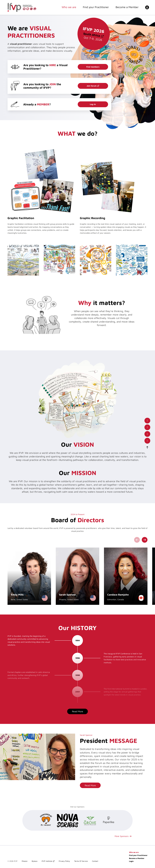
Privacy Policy (64, 861)
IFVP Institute (47, 861)
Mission (25, 861)
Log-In (93, 104)
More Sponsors (122, 836)
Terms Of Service (81, 861)
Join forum (92, 86)
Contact (95, 861)
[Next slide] (145, 540)
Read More (78, 711)
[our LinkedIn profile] (147, 427)
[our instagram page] (147, 441)
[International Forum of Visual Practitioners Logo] (22, 7)
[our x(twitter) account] (147, 434)
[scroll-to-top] (147, 447)
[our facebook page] (147, 421)
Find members (93, 67)
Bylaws (35, 861)
